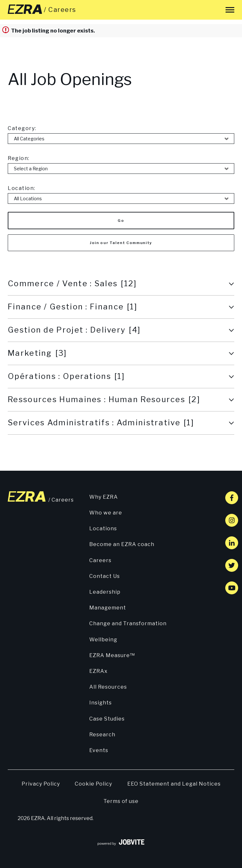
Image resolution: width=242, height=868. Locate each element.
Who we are (106, 513)
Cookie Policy (93, 784)
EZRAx (98, 671)
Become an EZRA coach (122, 544)
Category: (22, 128)
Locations (103, 528)
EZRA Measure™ (112, 655)
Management (108, 608)
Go (121, 221)
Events (99, 750)
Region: (19, 158)
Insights (101, 703)
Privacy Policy (41, 784)
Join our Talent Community (121, 243)
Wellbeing (103, 640)
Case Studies (107, 719)
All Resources (108, 687)
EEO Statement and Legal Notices (174, 784)
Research (102, 735)
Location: (22, 188)
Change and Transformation (128, 623)
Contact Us (105, 576)
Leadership (105, 592)
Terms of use (121, 801)
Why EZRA (104, 497)
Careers (100, 560)
